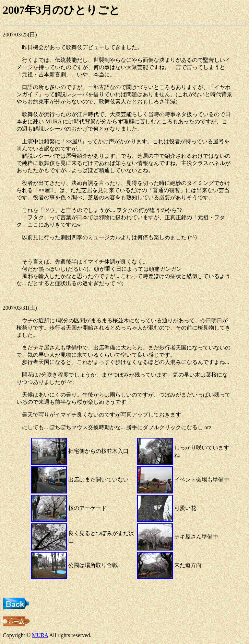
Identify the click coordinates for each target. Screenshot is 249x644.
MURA (40, 635)
